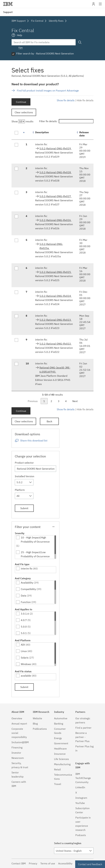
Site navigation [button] (100, 6)
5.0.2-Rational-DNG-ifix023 (55, 320)
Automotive (61, 718)
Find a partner (83, 728)
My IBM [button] (93, 5)
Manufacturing (62, 764)
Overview (17, 718)
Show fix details (66, 100)
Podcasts (81, 835)
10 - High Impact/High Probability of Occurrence (35, 540)
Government (61, 743)
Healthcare (60, 749)
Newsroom (18, 758)
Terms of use (48, 863)
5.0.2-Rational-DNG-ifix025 (55, 272)
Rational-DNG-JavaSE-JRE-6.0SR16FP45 (55, 370)
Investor (16, 753)
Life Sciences (61, 759)
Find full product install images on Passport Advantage (48, 91)
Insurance (60, 754)
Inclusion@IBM (20, 742)
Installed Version (25, 476)
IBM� (8, 4)
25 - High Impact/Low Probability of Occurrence (35, 554)
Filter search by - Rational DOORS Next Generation (45, 53)
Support (8, 12)
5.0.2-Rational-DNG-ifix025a (51, 246)
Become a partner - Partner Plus (82, 737)
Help (19, 35)
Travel (58, 784)
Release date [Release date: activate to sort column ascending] (84, 134)
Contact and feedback (90, 864)
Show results (22, 121)
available (26, 676)
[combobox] (24, 482)
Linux (24, 651)
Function (26, 602)
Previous (33, 401)
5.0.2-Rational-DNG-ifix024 (55, 296)
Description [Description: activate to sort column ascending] (42, 132)
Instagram (81, 798)
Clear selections (24, 112)
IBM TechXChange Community (83, 778)
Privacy (33, 863)
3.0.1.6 (25, 614)
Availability (27, 583)
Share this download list (34, 440)
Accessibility (65, 863)
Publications (40, 729)
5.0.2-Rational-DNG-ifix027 (55, 196)
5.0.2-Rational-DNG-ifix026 (55, 220)
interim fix (27, 568)
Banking (59, 724)
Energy (58, 738)
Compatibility (28, 589)
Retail (57, 769)
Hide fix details (85, 100)
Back (49, 421)
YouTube (80, 803)
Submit (24, 508)
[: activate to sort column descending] (27, 134)
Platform (20, 490)
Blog (35, 724)
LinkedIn (80, 787)
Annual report (19, 724)
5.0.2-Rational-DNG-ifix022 (55, 344)
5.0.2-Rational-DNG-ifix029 (55, 148)
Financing (17, 747)
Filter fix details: (66, 121)
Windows (26, 664)
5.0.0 (24, 627)
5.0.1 (24, 633)
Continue (21, 102)
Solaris (25, 658)
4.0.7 (24, 620)
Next (75, 401)
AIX (23, 645)
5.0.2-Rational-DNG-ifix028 (55, 172)
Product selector (24, 463)
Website (37, 718)
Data (24, 596)
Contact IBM (19, 863)
